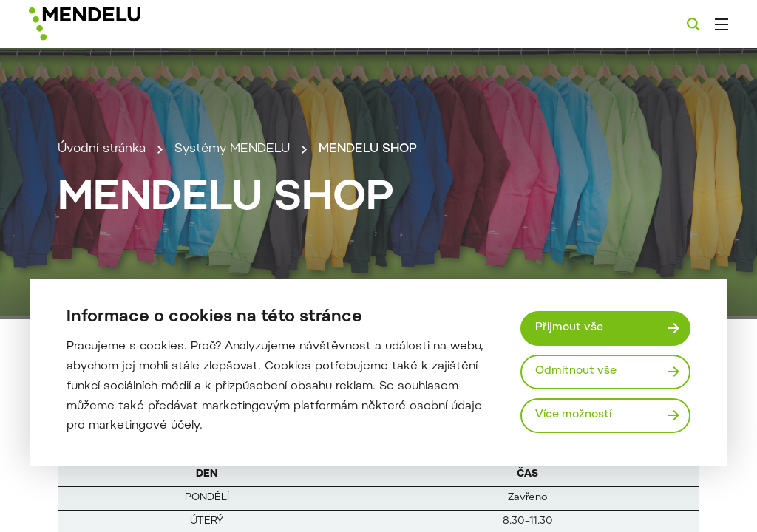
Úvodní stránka (102, 149)
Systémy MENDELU (232, 149)
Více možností (573, 415)
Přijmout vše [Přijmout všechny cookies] (569, 328)
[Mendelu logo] (109, 24)
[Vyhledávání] (693, 24)
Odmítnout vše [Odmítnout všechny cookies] (576, 371)
